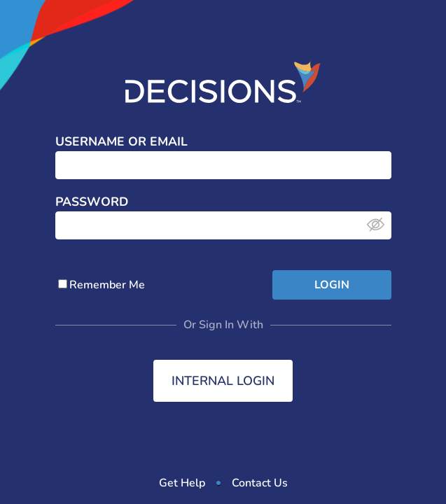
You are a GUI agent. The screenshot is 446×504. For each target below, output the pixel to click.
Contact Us (260, 483)
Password (92, 202)
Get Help (182, 483)
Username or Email (121, 142)
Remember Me (102, 285)
